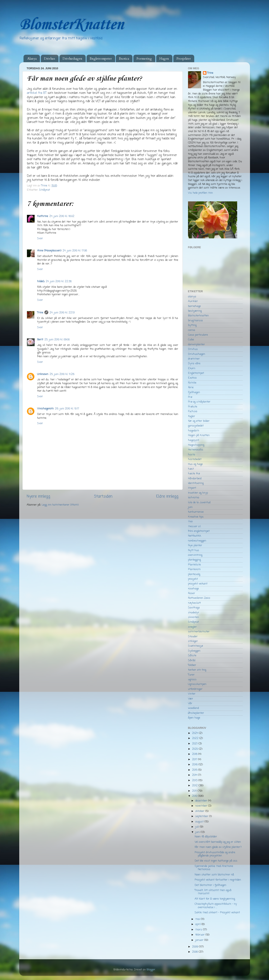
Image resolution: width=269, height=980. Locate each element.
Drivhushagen (72, 59)
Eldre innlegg (167, 497)
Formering (144, 59)
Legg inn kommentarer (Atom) (60, 505)
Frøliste (193, 407)
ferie (191, 387)
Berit (40, 340)
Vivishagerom (45, 409)
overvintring (195, 555)
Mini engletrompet (199, 531)
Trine (40, 313)
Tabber (192, 665)
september (202, 816)
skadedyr (194, 613)
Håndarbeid (195, 479)
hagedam (194, 431)
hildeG (41, 281)
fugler (192, 416)
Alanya (32, 59)
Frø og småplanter (199, 402)
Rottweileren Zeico (199, 598)
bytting (192, 325)
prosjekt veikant (198, 584)
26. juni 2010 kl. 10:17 (67, 409)
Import (192, 488)
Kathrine (43, 216)
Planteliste (194, 565)
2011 (195, 791)
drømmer (194, 359)
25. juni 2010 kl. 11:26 (62, 374)
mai (190, 522)
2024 (196, 733)
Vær (191, 699)
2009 (196, 947)
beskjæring (195, 311)
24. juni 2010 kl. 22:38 (59, 281)
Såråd (192, 660)
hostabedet (195, 459)
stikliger (193, 641)
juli (198, 827)
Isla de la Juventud (199, 503)
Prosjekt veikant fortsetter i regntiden (218, 880)
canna (192, 330)
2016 (195, 765)
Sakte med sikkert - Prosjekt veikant (217, 913)
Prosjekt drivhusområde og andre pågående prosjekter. (215, 854)
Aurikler (193, 301)
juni (190, 507)
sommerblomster (199, 632)
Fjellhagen (194, 392)
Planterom (194, 569)
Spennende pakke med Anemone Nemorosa (214, 868)
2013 (195, 780)
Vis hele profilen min (200, 193)
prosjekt (193, 579)
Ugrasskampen (197, 684)
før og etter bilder (199, 421)
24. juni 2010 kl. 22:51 (62, 313)
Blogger (151, 970)
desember (202, 801)
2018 (195, 754)
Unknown (43, 374)
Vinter (192, 694)
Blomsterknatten (198, 316)
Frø (190, 397)
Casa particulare (198, 335)
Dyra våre (194, 364)
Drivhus (50, 59)
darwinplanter (196, 345)
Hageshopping (196, 445)
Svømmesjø (195, 646)
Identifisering (196, 483)
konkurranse (196, 512)
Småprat (45, 190)
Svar (40, 238)
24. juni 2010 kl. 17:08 (75, 251)
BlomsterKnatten (71, 25)
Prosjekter (184, 59)
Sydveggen (194, 651)
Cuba (191, 340)
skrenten (193, 617)
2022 (196, 738)
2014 (195, 775)
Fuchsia (193, 411)
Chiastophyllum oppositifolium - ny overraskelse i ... (216, 906)
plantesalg (194, 574)
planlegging (194, 560)
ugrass (192, 680)
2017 (195, 759)
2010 (195, 796)
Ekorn (192, 368)
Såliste (192, 656)
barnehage (194, 306)
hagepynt (194, 440)
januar (200, 940)
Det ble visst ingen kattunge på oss (216, 861)
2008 (195, 952)
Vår (190, 703)
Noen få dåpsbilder (206, 837)
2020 (196, 749)
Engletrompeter (101, 59)
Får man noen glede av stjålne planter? (218, 847)
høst (191, 469)
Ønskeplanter (196, 713)
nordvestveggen (197, 541)
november (202, 806)
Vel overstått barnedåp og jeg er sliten (218, 842)
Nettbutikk (195, 536)
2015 (195, 770)
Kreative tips (196, 517)
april (198, 924)
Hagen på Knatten (199, 435)
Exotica (124, 59)
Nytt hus (194, 550)
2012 (195, 786)
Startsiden (103, 497)
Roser (192, 593)
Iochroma (194, 498)
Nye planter (195, 545)
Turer (191, 675)
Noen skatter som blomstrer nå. (215, 875)
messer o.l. (195, 526)
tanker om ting (197, 670)
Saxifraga (194, 608)
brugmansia (195, 321)
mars (199, 930)
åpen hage (194, 718)
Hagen (164, 59)
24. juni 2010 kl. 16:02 (62, 216)
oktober (200, 811)
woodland (193, 708)
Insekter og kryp (198, 493)
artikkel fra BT (37, 93)
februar (200, 935)
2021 (195, 744)
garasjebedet (196, 426)
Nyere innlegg (38, 497)
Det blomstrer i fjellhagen (210, 885)
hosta (192, 455)
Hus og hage (195, 464)
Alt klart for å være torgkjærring (215, 899)
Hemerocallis (196, 450)
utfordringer (195, 689)
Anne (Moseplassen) (49, 251)
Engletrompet (196, 373)
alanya (192, 297)
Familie (192, 383)
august (200, 822)
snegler (192, 627)
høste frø (194, 474)
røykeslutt (194, 603)
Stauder (193, 637)
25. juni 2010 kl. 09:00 (57, 340)
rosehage (193, 589)
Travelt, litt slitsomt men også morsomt (213, 892)
